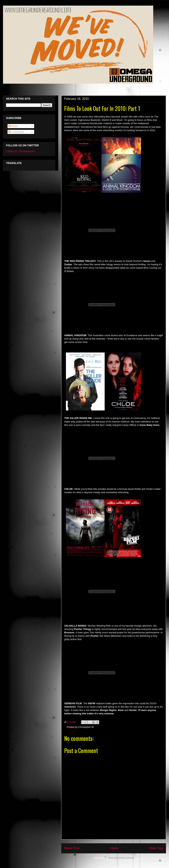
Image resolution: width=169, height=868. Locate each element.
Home (114, 848)
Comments (16, 132)
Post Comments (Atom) (121, 858)
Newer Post (72, 848)
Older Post (156, 848)
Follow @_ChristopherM (20, 151)
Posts (13, 126)
